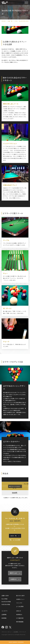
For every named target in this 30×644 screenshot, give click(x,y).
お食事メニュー (20, 599)
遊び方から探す (20, 596)
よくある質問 (17, 540)
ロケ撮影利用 (20, 618)
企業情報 (4, 615)
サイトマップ (23, 632)
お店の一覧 (14, 536)
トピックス (19, 603)
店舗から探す (5, 596)
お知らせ (19, 611)
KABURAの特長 (6, 604)
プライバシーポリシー (7, 632)
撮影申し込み (13, 573)
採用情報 (4, 618)
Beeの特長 (5, 599)
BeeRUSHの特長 (6, 602)
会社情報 (16, 632)
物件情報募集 (20, 622)
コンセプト (5, 611)
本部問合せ (14, 579)
